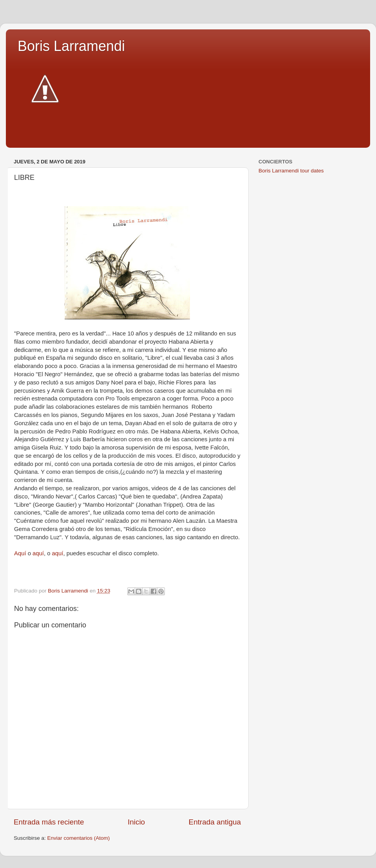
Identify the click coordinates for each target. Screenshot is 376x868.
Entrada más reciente (49, 822)
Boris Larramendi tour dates (291, 171)
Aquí (20, 553)
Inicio (136, 822)
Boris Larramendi (71, 46)
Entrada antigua (215, 822)
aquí (38, 553)
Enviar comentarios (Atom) (79, 838)
